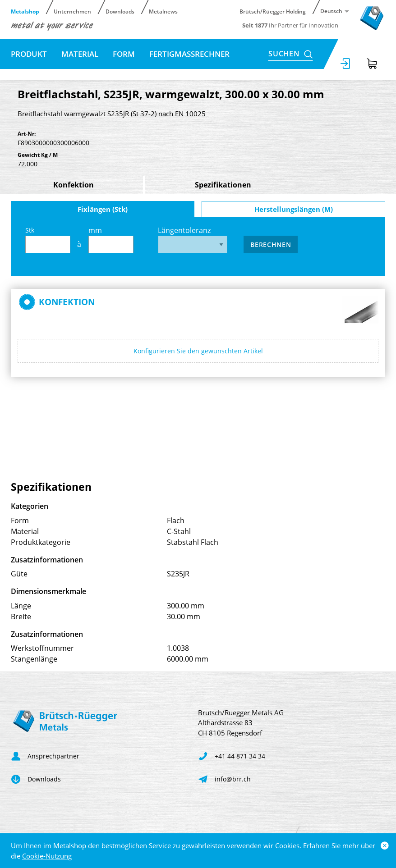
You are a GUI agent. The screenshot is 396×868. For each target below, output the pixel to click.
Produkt (29, 54)
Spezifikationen (223, 185)
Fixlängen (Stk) (103, 209)
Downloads (120, 11)
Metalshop (25, 11)
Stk (48, 240)
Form (124, 54)
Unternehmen (72, 11)
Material (80, 54)
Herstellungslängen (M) (294, 209)
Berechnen (271, 244)
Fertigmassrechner (189, 54)
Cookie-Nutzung (47, 856)
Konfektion (74, 185)
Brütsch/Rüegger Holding (273, 11)
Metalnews (163, 11)
